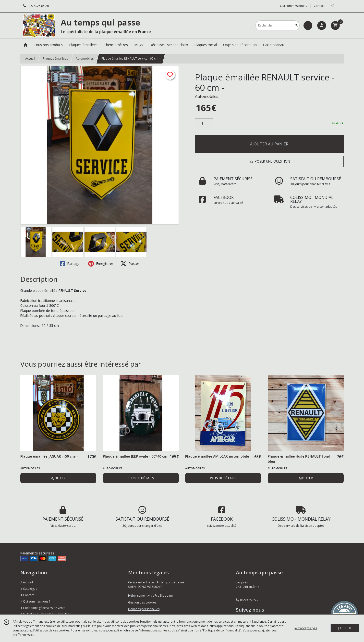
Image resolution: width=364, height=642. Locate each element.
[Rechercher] (296, 25)
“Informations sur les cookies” (159, 630)
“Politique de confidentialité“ (222, 630)
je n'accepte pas (306, 628)
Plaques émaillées (55, 58)
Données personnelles (144, 609)
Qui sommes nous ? (35, 601)
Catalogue (29, 589)
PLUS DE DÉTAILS (141, 478)
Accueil (30, 58)
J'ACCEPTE (345, 628)
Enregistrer (101, 264)
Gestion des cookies (142, 602)
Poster (130, 264)
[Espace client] (322, 26)
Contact (319, 6)
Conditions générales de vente (43, 608)
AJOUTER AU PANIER (269, 144)
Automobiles (85, 58)
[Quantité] (204, 123)
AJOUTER (58, 478)
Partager (70, 264)
